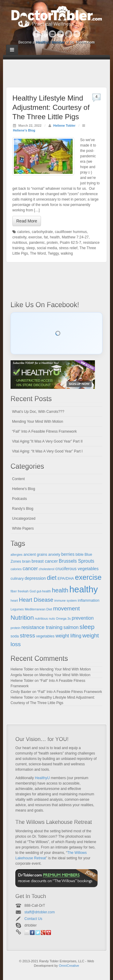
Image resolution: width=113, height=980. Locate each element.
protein (52, 243)
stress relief (68, 248)
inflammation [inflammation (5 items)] (89, 600)
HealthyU (42, 778)
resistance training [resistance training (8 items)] (42, 627)
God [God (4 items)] (33, 591)
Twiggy (53, 253)
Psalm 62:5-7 (70, 243)
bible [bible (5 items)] (80, 555)
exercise (35, 237)
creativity (19, 237)
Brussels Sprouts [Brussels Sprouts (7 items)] (77, 561)
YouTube (69, 34)
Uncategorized (24, 519)
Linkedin (53, 34)
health (55, 237)
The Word (38, 253)
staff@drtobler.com (40, 912)
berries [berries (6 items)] (68, 554)
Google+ (44, 34)
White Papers (23, 528)
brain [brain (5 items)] (26, 561)
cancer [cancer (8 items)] (30, 569)
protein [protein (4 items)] (16, 628)
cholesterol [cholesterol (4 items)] (47, 569)
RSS (77, 34)
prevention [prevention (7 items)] (83, 618)
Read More (27, 221)
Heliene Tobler (64, 126)
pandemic (37, 243)
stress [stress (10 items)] (28, 635)
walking (67, 253)
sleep (31, 248)
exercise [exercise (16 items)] (88, 577)
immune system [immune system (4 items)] (66, 600)
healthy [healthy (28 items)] (84, 589)
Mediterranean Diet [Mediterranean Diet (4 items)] (38, 609)
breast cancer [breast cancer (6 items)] (45, 561)
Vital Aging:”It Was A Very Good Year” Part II (47, 441)
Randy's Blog (23, 509)
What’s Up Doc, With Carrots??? (38, 412)
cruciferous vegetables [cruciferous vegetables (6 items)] (77, 569)
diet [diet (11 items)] (52, 578)
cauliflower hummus (71, 232)
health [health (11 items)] (60, 590)
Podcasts (19, 499)
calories (23, 232)
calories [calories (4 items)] (16, 569)
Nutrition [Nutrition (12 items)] (22, 617)
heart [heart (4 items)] (14, 600)
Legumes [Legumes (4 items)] (17, 609)
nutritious (20, 243)
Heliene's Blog (24, 130)
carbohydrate (42, 232)
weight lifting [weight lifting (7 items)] (68, 636)
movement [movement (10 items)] (66, 608)
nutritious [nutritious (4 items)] (41, 619)
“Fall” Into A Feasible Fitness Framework (44, 431)
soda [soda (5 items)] (15, 636)
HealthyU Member (50, 42)
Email (27, 933)
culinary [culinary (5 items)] (17, 579)
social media (47, 248)
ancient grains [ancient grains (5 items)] (35, 555)
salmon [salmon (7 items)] (71, 627)
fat (46, 237)
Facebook (36, 34)
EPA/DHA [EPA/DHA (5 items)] (66, 579)
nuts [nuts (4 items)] (52, 619)
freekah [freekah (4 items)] (23, 591)
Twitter (61, 34)
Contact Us (33, 919)
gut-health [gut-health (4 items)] (44, 591)
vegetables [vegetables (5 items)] (45, 636)
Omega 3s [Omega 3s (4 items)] (63, 619)
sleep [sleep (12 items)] (87, 627)
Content (18, 479)
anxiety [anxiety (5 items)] (54, 555)
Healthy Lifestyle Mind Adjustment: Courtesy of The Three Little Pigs (51, 107)
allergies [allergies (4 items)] (17, 555)
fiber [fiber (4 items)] (14, 591)
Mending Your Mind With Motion (38, 422)
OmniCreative (69, 966)
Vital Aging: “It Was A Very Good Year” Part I (47, 451)
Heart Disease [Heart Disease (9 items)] (36, 600)
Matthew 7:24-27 (75, 237)
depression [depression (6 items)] (35, 578)
